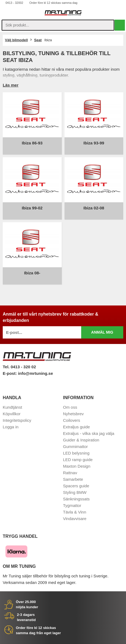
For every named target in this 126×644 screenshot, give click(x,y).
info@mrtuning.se (36, 373)
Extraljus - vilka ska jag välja (89, 433)
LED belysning (76, 453)
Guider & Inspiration (81, 440)
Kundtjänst (12, 407)
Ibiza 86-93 (32, 143)
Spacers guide (76, 486)
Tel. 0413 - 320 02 (19, 367)
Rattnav (70, 473)
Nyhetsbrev (74, 414)
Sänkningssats (77, 499)
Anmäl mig (102, 332)
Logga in (11, 427)
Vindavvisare (75, 519)
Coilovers (72, 420)
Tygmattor (72, 505)
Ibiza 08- (32, 273)
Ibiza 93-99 (94, 143)
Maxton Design (77, 466)
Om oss (70, 407)
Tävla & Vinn (75, 512)
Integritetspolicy (17, 420)
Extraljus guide (77, 427)
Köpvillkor (12, 414)
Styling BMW (75, 492)
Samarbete (73, 479)
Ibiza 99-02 (32, 208)
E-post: (10, 373)
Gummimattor (76, 446)
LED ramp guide (78, 460)
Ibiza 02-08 (94, 208)
